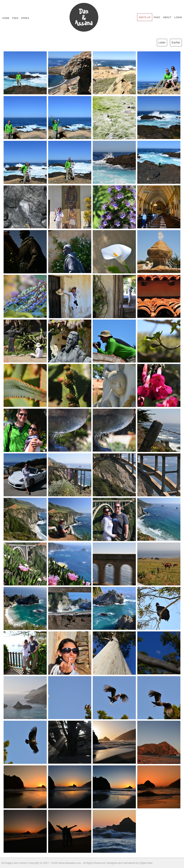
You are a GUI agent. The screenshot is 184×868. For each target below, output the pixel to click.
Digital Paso (146, 863)
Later (162, 42)
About (167, 17)
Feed (15, 18)
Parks (25, 18)
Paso (157, 17)
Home (6, 18)
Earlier (176, 42)
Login (178, 17)
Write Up (145, 17)
